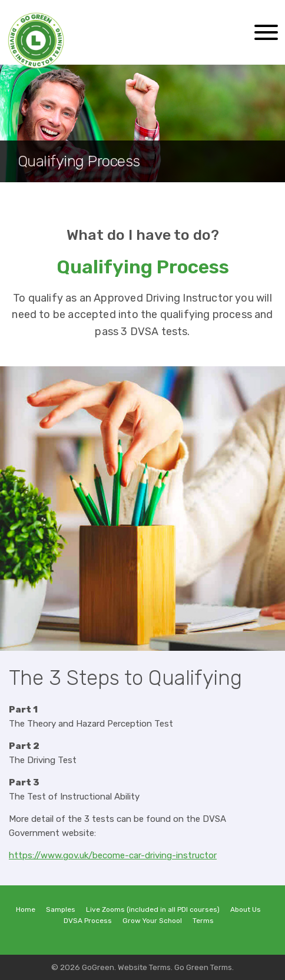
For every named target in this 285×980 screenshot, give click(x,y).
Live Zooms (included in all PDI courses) (153, 909)
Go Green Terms (203, 967)
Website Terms (144, 967)
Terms (203, 921)
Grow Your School (152, 921)
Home (26, 909)
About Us (246, 909)
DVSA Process (88, 921)
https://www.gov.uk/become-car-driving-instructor (113, 855)
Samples (61, 909)
